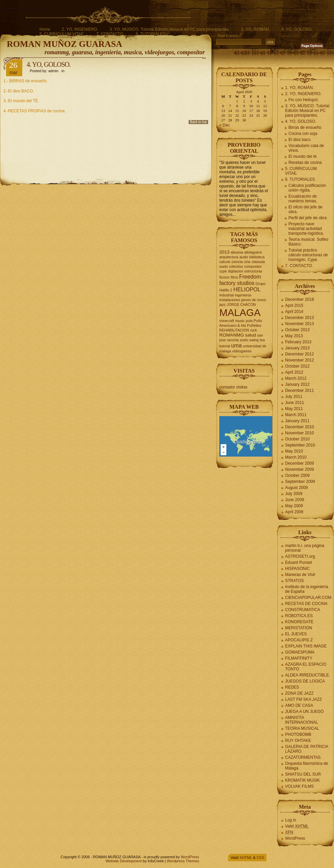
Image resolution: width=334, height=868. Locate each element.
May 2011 (294, 409)
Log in (291, 820)
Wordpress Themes (183, 861)
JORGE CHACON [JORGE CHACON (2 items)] (241, 305)
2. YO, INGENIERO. (80, 29)
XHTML (246, 858)
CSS (260, 858)
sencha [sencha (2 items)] (233, 340)
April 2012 (294, 372)
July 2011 (294, 397)
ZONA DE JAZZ (299, 693)
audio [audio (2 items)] (244, 257)
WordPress (295, 838)
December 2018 (299, 299)
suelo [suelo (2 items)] (244, 340)
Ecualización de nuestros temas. (303, 199)
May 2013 (294, 336)
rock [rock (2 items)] (253, 330)
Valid (297, 826)
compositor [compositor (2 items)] (253, 266)
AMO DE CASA (299, 705)
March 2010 (296, 457)
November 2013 (299, 324)
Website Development (124, 861)
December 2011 (299, 390)
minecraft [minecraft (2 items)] (227, 321)
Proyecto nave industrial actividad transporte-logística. (306, 229)
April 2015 (294, 306)
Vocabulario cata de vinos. (306, 148)
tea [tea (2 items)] (262, 340)
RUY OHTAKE (298, 741)
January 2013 (297, 348)
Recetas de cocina (305, 163)
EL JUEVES (296, 634)
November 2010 (299, 433)
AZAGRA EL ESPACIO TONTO (306, 667)
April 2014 (294, 312)
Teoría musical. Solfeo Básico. (308, 242)
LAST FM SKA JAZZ (303, 699)
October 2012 (297, 366)
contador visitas (233, 387)
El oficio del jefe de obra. (305, 209)
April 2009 (294, 512)
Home (45, 29)
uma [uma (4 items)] (236, 345)
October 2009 (297, 475)
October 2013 (297, 330)
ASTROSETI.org (300, 556)
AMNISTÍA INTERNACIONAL (301, 720)
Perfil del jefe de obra (308, 218)
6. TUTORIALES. (151, 34)
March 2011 (296, 415)
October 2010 (297, 439)
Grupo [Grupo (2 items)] (260, 284)
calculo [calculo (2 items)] (225, 262)
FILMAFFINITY (299, 658)
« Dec (225, 125)
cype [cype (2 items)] (223, 271)
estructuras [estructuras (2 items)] (253, 271)
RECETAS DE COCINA (306, 604)
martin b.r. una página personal (305, 548)
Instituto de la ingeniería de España (307, 589)
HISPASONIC (297, 569)
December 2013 (299, 318)
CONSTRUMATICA (303, 610)
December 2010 (299, 427)
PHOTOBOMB (298, 734)
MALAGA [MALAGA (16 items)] (240, 312)
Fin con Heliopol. (303, 100)
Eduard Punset (298, 562)
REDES (292, 687)
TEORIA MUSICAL (302, 728)
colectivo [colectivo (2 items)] (236, 266)
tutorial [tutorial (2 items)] (225, 346)
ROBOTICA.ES (299, 616)
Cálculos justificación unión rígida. (307, 188)
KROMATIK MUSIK (302, 780)
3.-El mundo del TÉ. (21, 101)
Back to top (198, 122)
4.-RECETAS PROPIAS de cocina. (35, 111)
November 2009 (299, 469)
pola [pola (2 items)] (249, 321)
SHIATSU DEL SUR (303, 774)
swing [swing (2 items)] (254, 340)
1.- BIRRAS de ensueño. (25, 81)
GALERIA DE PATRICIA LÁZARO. (307, 749)
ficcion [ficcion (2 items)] (224, 277)
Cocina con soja (303, 134)
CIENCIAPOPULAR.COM (308, 598)
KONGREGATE (299, 622)
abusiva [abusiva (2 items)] (237, 252)
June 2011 (295, 403)
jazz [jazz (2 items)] (222, 305)
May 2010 (294, 451)
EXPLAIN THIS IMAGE (306, 646)
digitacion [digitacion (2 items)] (236, 271)
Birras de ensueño (305, 127)
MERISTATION (299, 628)
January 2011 (297, 421)
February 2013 (298, 342)
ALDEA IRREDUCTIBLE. (308, 675)
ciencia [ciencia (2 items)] (237, 262)
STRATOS (295, 581)
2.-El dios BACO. (19, 91)
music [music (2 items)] (240, 321)
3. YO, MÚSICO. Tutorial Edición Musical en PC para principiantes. (170, 29)
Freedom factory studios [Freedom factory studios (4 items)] (240, 280)
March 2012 (296, 378)
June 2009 (295, 500)
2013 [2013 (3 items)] (224, 252)
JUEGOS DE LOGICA (305, 681)
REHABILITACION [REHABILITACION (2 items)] (234, 330)
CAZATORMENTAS (303, 757)
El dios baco (299, 140)
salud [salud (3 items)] (250, 335)
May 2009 (294, 506)
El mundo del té (302, 156)
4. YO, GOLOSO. (297, 29)
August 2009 (296, 488)
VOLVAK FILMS (299, 786)
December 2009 (299, 463)
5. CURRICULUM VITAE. (62, 34)
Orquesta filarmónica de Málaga (307, 766)
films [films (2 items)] (234, 277)
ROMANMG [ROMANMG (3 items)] (232, 335)
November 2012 (299, 360)
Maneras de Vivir (300, 575)
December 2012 (299, 354)
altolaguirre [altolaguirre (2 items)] (253, 252)
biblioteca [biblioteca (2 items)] (257, 257)
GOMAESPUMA (300, 652)
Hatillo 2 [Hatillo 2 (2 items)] (226, 290)
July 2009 (294, 494)
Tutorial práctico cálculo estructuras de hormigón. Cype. (308, 255)
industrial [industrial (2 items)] (227, 295)
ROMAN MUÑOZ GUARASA (64, 44)
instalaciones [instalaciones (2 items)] (230, 300)
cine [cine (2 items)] (247, 262)
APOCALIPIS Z (299, 640)
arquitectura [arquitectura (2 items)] (229, 257)
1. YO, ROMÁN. (256, 29)
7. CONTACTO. (110, 34)
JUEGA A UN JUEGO (304, 712)
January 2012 (297, 384)
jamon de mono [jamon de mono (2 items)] (254, 300)
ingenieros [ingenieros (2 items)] (243, 295)
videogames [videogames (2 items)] (242, 351)
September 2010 (300, 445)
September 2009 (300, 482)
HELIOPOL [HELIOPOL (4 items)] (247, 289)
